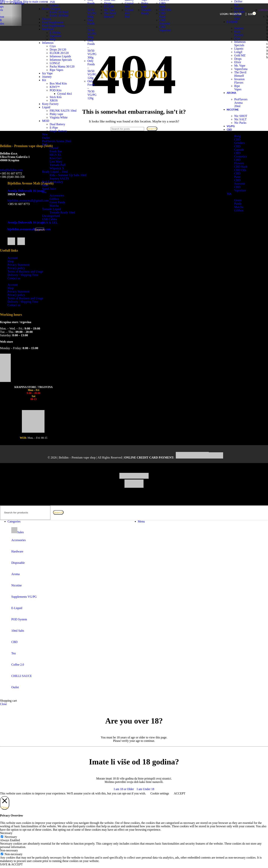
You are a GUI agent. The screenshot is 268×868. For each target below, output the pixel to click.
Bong (238, 143)
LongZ (238, 59)
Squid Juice (56, 192)
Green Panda (64, 206)
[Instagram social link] (21, 220)
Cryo (237, 45)
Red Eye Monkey (60, 185)
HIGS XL (63, 158)
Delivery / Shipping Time (23, 282)
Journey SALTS (66, 182)
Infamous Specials (240, 50)
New (52, 138)
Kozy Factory (239, 40)
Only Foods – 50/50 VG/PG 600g (92, 15)
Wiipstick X (64, 172)
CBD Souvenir (165, 29)
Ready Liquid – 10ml (62, 175)
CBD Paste (163, 22)
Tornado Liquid (58, 212)
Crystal (61, 151)
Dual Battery (64, 128)
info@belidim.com (11, 177)
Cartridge (19, 10)
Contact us (14, 285)
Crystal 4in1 (129, 12)
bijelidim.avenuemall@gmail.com (28, 208)
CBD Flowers (164, 5)
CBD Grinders (240, 148)
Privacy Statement (19, 272)
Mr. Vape (109, 17)
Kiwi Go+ (63, 162)
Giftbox (61, 202)
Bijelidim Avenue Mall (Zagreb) (31, 190)
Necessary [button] (6, 840)
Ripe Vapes (238, 95)
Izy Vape (144, 5)
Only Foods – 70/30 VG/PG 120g (92, 97)
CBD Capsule (239, 155)
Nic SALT (240, 126)
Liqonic (109, 3)
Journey (239, 35)
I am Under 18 (146, 796)
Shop (11, 268)
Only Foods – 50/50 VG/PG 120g (92, 76)
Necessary (11, 844)
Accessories (64, 199)
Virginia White (66, 121)
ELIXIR (109, 13)
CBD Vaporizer (165, 36)
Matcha (61, 209)
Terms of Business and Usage (25, 278)
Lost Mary (63, 165)
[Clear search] (52, 519)
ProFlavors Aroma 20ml (64, 145)
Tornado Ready (146, 19)
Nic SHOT (241, 123)
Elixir (238, 69)
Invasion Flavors (239, 88)
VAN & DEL (57, 226)
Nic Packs (240, 130)
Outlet (53, 141)
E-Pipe (61, 131)
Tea (51, 195)
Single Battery (65, 134)
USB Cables (56, 223)
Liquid (53, 111)
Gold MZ (110, 7)
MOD (53, 124)
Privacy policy (16, 275)
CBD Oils (165, 17)
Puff (52, 148)
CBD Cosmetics (241, 162)
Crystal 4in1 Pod (129, 20)
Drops (108, 10)
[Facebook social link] (11, 220)
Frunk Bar (63, 155)
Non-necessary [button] (9, 857)
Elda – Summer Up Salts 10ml (75, 179)
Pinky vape (63, 117)
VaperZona (241, 76)
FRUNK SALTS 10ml (70, 114)
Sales (52, 189)
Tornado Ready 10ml (69, 216)
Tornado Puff (65, 168)
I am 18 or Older (124, 796)
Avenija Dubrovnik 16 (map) (26, 198)
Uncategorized (58, 219)
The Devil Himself (110, 22)
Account (13, 265)
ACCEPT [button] (179, 800)
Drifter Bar (238, 10)
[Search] (25, 519)
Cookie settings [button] (160, 800)
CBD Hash (162, 12)
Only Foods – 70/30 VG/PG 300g (92, 36)
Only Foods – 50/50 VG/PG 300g (92, 56)
